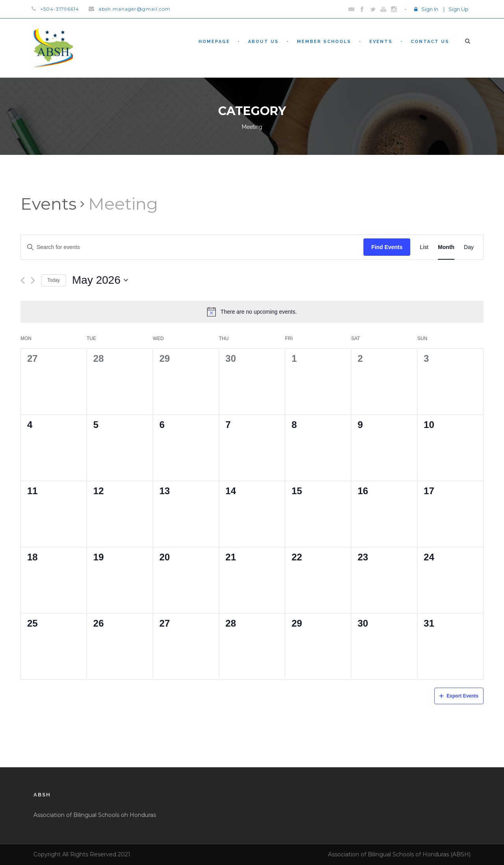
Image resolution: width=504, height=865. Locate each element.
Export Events (459, 696)
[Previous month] (23, 280)
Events (381, 42)
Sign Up (459, 9)
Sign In (430, 9)
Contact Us (430, 42)
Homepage (214, 42)
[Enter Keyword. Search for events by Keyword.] (192, 247)
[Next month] (33, 280)
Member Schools (324, 42)
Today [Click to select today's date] (54, 280)
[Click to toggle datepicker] (100, 280)
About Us (263, 42)
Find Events (387, 247)
